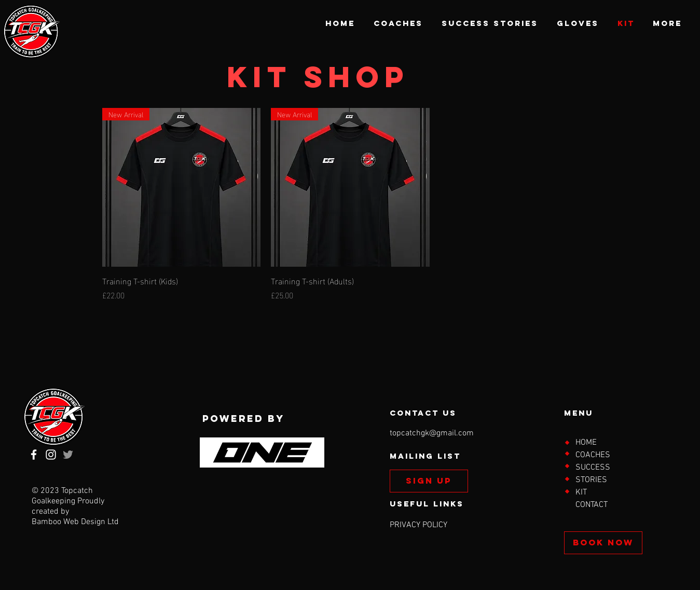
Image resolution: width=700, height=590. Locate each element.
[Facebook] (34, 455)
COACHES (593, 455)
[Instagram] (51, 455)
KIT (581, 492)
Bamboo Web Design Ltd (75, 522)
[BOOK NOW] (603, 543)
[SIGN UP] (429, 481)
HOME (586, 443)
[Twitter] (68, 455)
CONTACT (592, 505)
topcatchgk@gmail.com (432, 433)
